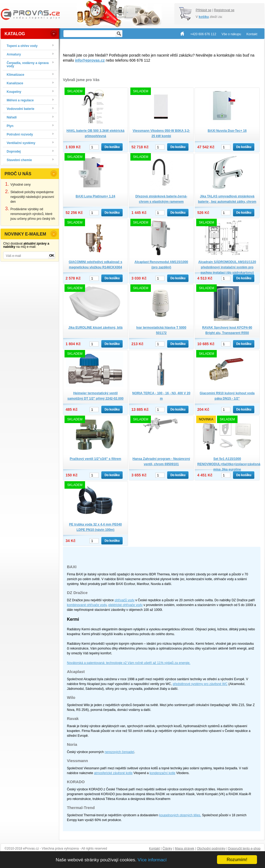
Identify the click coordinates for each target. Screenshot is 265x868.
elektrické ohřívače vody (125, 605)
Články (167, 849)
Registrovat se (224, 10)
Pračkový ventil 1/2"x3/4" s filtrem (96, 459)
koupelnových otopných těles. (180, 815)
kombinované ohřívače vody (87, 605)
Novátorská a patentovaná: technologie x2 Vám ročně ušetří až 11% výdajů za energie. (129, 663)
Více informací (152, 860)
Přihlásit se (204, 10)
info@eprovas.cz (90, 60)
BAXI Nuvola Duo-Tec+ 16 (227, 131)
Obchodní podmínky (211, 849)
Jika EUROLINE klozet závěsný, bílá (95, 328)
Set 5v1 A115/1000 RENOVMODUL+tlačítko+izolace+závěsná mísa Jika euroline (229, 464)
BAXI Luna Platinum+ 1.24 (95, 196)
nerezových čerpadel (119, 752)
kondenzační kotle (162, 773)
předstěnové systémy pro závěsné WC (200, 684)
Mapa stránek (185, 849)
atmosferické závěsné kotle (113, 773)
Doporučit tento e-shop (244, 849)
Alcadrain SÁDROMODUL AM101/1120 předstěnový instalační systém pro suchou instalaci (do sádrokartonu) (227, 267)
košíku (204, 17)
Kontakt (154, 849)
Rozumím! (237, 860)
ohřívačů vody (125, 600)
